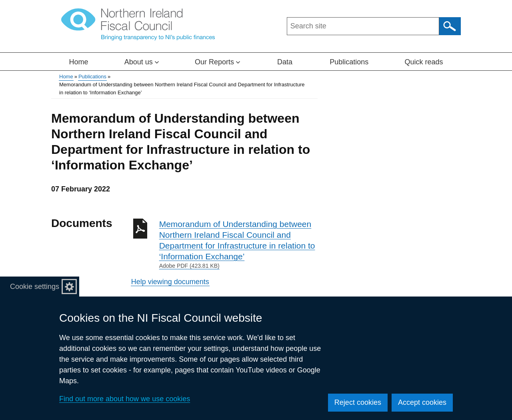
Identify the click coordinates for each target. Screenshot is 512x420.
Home (79, 62)
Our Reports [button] (217, 62)
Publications (349, 62)
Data (285, 62)
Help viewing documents (170, 282)
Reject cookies (358, 402)
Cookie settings (35, 287)
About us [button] (142, 62)
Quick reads (424, 62)
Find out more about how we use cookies (125, 399)
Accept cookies (422, 402)
